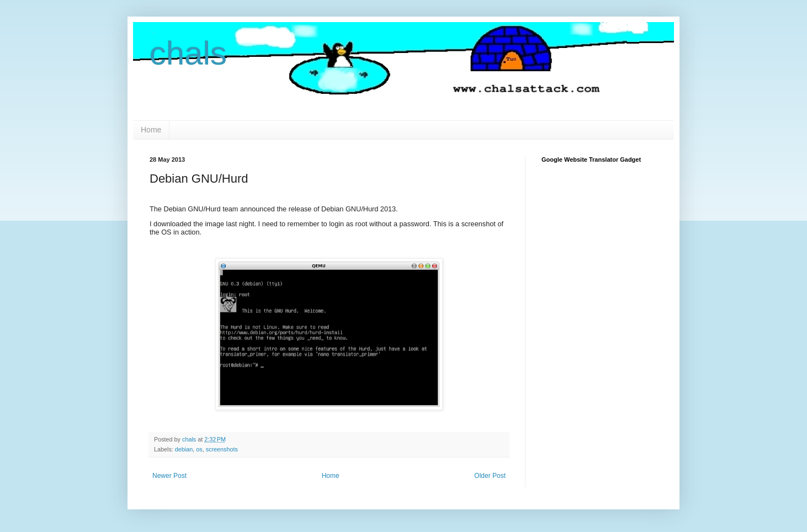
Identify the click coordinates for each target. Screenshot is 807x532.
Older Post (490, 476)
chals (188, 53)
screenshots (222, 449)
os (199, 449)
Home (151, 130)
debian (184, 449)
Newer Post (169, 476)
